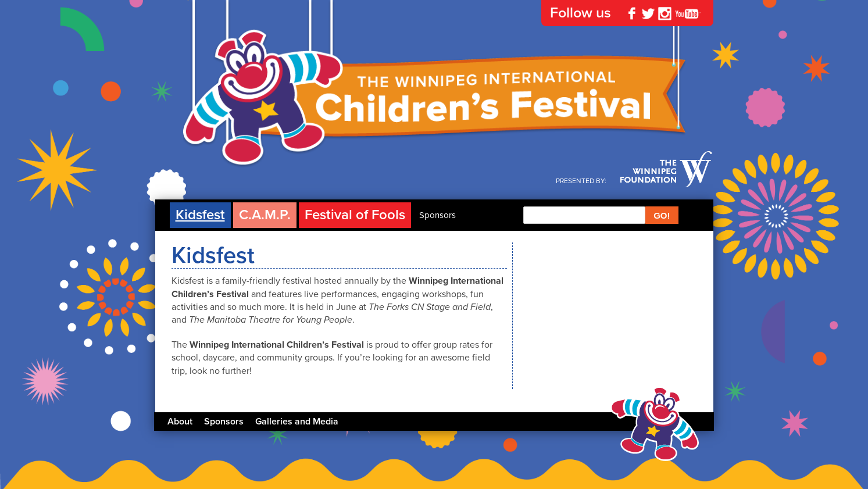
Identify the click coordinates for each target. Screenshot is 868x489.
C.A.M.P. (265, 215)
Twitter (648, 13)
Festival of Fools (355, 215)
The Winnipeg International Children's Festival (434, 105)
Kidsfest (200, 215)
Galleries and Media (297, 422)
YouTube (688, 13)
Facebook (632, 13)
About (180, 422)
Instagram (665, 13)
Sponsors (437, 215)
